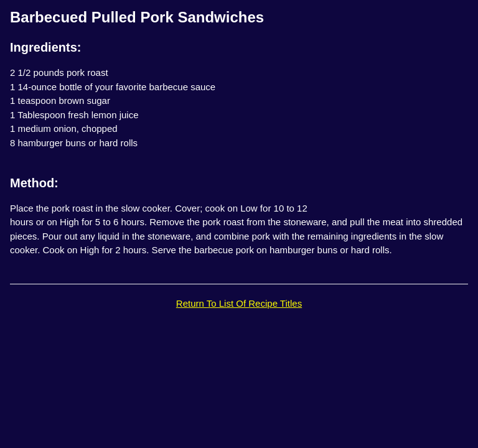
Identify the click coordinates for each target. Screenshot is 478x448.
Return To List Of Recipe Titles (239, 303)
